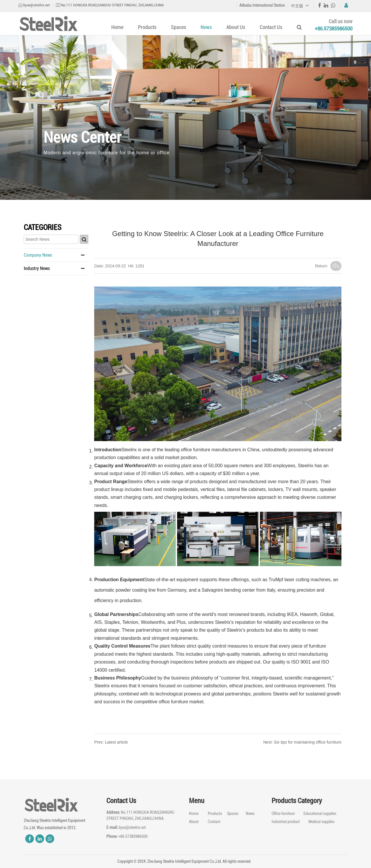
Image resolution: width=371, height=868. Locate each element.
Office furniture (283, 813)
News (206, 27)
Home (117, 27)
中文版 (300, 6)
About (194, 822)
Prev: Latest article (111, 742)
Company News (38, 255)
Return (328, 266)
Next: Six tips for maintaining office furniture (302, 742)
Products (147, 27)
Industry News (37, 268)
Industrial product (286, 822)
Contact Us (271, 27)
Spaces (179, 27)
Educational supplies (320, 813)
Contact (214, 822)
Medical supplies (321, 822)
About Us (236, 27)
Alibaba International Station (262, 5)
